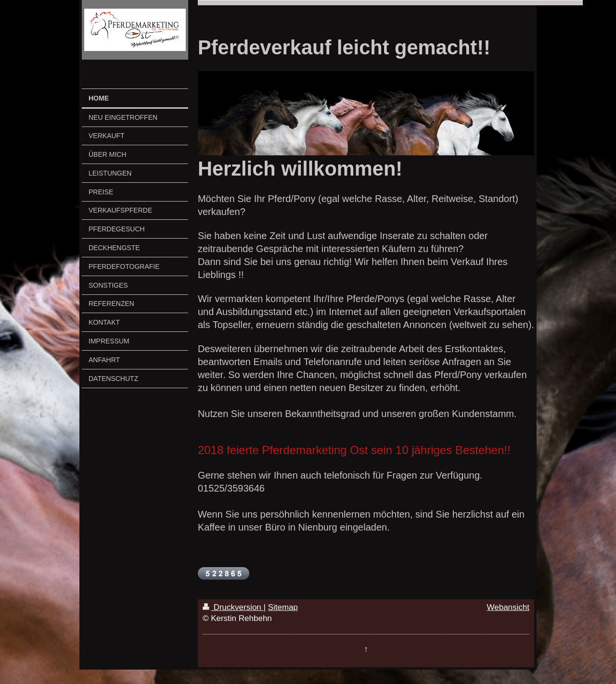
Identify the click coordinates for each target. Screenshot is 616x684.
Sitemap (283, 607)
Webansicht (508, 607)
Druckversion (233, 607)
